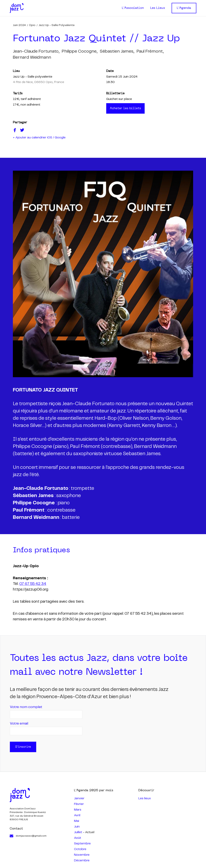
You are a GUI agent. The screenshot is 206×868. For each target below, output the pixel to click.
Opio (32, 25)
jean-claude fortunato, (36, 51)
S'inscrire (23, 747)
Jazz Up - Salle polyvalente (57, 25)
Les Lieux (158, 8)
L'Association (133, 8)
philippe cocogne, (80, 51)
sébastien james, (117, 51)
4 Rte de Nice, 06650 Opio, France (39, 82)
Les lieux (145, 798)
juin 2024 (19, 25)
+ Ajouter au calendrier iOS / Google (39, 138)
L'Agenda (184, 8)
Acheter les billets (125, 108)
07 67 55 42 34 (33, 584)
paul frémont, (150, 51)
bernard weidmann (32, 57)
